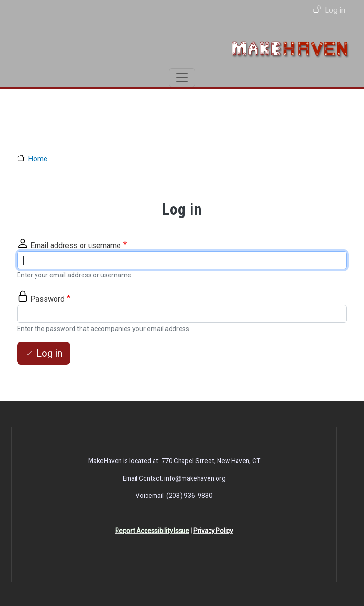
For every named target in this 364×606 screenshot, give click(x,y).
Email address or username (76, 245)
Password (47, 299)
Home (38, 159)
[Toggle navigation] (182, 78)
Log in (335, 10)
